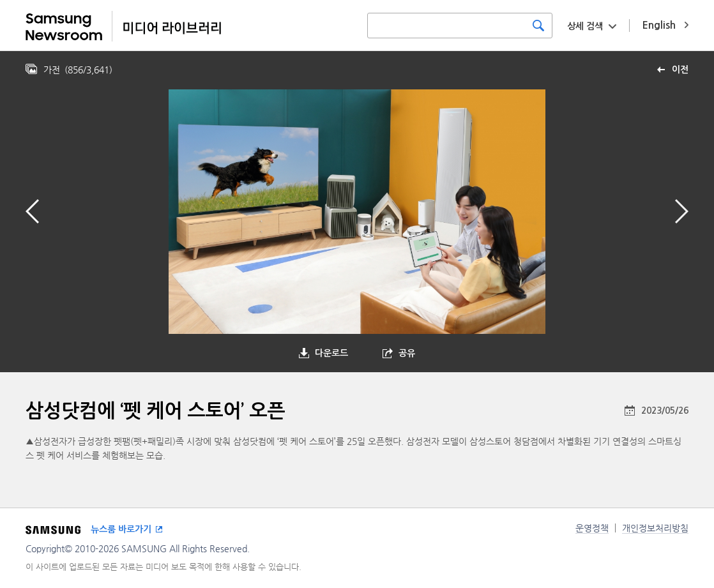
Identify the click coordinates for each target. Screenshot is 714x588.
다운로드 (331, 353)
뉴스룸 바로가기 (121, 529)
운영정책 (592, 528)
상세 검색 (585, 26)
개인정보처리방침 (655, 528)
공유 (407, 353)
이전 (680, 70)
